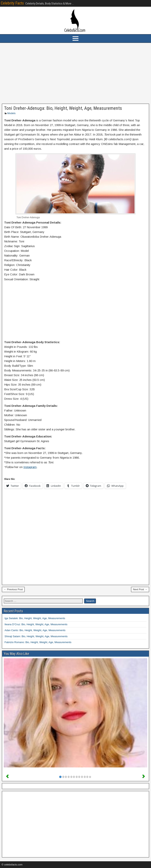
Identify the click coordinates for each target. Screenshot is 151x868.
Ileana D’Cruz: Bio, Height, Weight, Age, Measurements (36, 624)
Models (11, 113)
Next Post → (140, 589)
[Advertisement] (75, 73)
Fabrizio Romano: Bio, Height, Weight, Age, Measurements (38, 642)
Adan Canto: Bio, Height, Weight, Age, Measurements (35, 630)
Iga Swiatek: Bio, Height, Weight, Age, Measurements (35, 618)
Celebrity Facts (12, 3)
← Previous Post (13, 589)
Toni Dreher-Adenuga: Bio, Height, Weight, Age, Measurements (63, 108)
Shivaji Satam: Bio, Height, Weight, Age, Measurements (36, 636)
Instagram (30, 467)
